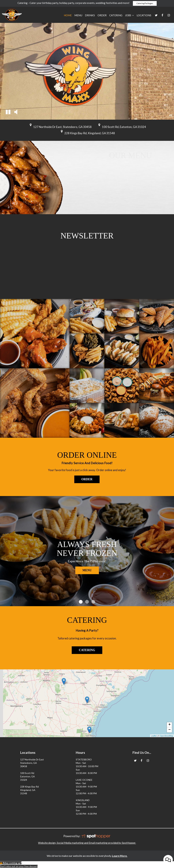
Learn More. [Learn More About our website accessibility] (120, 856)
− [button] (169, 730)
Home (68, 15)
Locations (144, 15)
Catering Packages (145, 3)
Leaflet (154, 736)
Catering (116, 15)
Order (102, 15)
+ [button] (169, 725)
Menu (78, 15)
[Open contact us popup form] (168, 860)
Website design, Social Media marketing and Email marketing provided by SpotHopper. (87, 843)
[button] (8, 112)
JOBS (129, 15)
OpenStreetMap (167, 736)
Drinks (90, 15)
